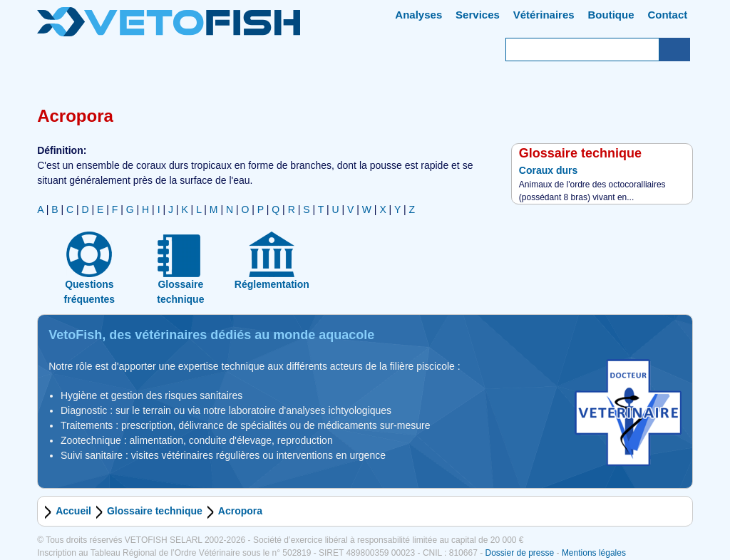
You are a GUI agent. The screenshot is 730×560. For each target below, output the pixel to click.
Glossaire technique (155, 511)
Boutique (611, 15)
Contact (667, 15)
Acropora (240, 511)
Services (478, 15)
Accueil (73, 511)
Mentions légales (594, 553)
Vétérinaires (544, 15)
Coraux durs (548, 170)
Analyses (418, 15)
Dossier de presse (519, 553)
